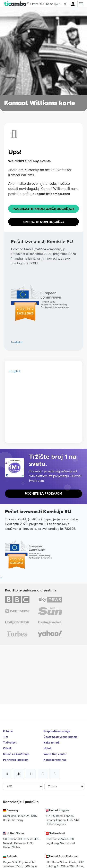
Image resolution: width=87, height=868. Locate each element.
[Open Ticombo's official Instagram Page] (31, 774)
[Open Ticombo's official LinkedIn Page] (55, 774)
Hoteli (48, 748)
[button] (16, 4)
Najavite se (73, 4)
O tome (8, 731)
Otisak (7, 748)
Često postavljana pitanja (61, 737)
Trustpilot (16, 342)
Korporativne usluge (57, 731)
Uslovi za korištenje (16, 754)
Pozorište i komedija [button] (45, 4)
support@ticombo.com (51, 194)
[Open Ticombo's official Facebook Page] (15, 475)
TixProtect (10, 743)
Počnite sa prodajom (44, 493)
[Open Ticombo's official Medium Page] (43, 774)
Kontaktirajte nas (55, 760)
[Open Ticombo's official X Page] (19, 774)
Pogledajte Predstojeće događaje (43, 209)
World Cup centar (55, 754)
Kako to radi (52, 743)
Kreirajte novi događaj (44, 222)
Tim (6, 737)
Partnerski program (16, 760)
